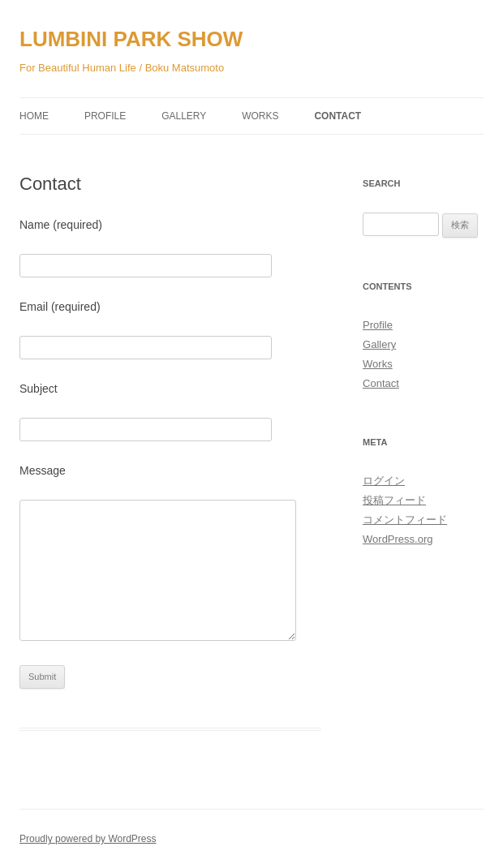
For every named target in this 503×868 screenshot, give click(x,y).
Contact (337, 116)
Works (260, 116)
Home (34, 116)
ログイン (384, 481)
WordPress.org (398, 539)
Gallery (184, 116)
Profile (105, 116)
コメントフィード (405, 520)
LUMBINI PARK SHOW (131, 39)
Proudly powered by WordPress (88, 839)
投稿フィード (394, 500)
